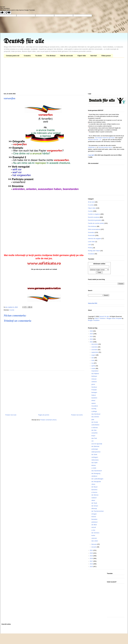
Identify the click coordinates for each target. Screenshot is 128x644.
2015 (91, 567)
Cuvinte (12, 310)
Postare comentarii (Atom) (48, 420)
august (94, 355)
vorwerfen (94, 433)
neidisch (94, 498)
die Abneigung (96, 473)
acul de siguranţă (97, 444)
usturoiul (94, 538)
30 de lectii (91, 202)
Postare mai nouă (11, 415)
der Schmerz (95, 533)
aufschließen (95, 425)
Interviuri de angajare (95, 239)
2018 (91, 558)
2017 (91, 561)
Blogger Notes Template (114, 318)
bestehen (94, 398)
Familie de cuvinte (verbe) (96, 223)
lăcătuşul (94, 376)
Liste (89, 245)
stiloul (93, 500)
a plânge (94, 411)
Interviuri (94, 56)
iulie (93, 358)
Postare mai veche (77, 415)
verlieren (94, 382)
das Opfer (94, 463)
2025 (91, 334)
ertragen (94, 514)
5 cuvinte (91, 205)
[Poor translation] (8, 13)
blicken (94, 465)
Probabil (94, 390)
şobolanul (94, 522)
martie (94, 368)
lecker (93, 535)
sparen (94, 403)
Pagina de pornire (44, 415)
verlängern (95, 457)
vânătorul (94, 476)
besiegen (94, 392)
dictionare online (99, 264)
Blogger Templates (94, 320)
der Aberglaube (96, 482)
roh (92, 441)
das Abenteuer (96, 414)
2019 (91, 556)
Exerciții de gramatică (95, 220)
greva (93, 384)
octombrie (95, 350)
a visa (93, 530)
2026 (91, 331)
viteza (93, 484)
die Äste (94, 430)
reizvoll (94, 527)
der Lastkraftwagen (97, 479)
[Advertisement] (64, 76)
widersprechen (96, 452)
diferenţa (94, 508)
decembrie (95, 344)
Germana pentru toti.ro (105, 147)
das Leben (95, 541)
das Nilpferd (95, 374)
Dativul (94, 395)
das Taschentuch (97, 471)
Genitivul (94, 387)
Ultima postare (106, 56)
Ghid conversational (94, 229)
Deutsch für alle (24, 41)
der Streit (94, 454)
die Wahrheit (95, 446)
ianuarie (94, 547)
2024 (91, 336)
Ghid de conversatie (67, 56)
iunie (93, 360)
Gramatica (27, 56)
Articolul (94, 379)
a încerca (94, 492)
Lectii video (91, 242)
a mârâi (94, 468)
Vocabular (39, 56)
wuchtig (94, 409)
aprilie (93, 366)
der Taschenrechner (98, 511)
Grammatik (91, 235)
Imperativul (95, 371)
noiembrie (95, 347)
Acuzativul (95, 406)
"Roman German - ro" (95, 140)
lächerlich (94, 490)
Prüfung (90, 248)
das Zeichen (95, 417)
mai (93, 363)
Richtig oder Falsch (94, 251)
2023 (91, 339)
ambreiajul (95, 449)
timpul (93, 436)
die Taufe (94, 503)
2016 (91, 564)
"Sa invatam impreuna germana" (105, 138)
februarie (94, 544)
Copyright (91, 155)
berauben (94, 519)
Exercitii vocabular (94, 217)
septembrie (95, 352)
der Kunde (95, 422)
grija (93, 419)
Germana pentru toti (13, 56)
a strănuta (95, 428)
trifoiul (93, 400)
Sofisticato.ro (92, 147)
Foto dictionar (51, 56)
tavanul (94, 517)
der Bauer (94, 487)
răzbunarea (95, 460)
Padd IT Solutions (100, 318)
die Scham (95, 506)
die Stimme (95, 495)
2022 (91, 342)
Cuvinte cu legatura (94, 214)
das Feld (94, 438)
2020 (91, 553)
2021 (91, 550)
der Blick (94, 525)
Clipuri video (82, 56)
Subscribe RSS (93, 303)
